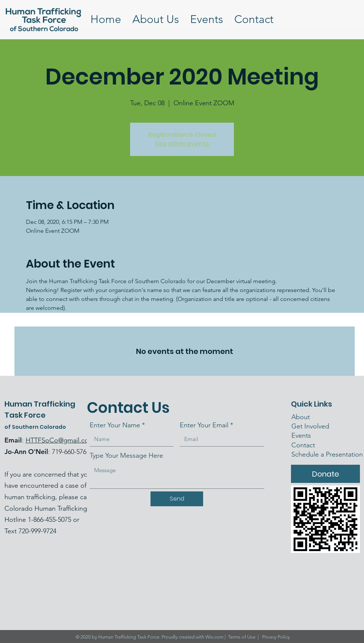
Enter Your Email (204, 425)
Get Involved (310, 426)
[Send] (177, 499)
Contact (304, 445)
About (301, 417)
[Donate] (325, 474)
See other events (182, 144)
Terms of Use (242, 637)
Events (301, 435)
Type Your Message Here (126, 455)
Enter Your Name (115, 425)
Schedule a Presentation (327, 454)
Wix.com (214, 637)
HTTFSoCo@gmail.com (60, 440)
